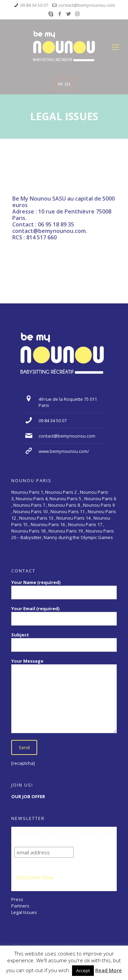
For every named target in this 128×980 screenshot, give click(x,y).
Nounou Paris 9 (99, 505)
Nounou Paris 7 (29, 505)
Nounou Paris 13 (36, 518)
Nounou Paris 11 (68, 511)
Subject (64, 642)
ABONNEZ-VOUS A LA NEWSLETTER (63, 833)
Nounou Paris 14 (73, 518)
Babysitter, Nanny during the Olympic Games (67, 537)
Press (17, 899)
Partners (20, 906)
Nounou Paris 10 (30, 511)
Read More (109, 970)
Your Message (64, 696)
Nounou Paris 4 (32, 499)
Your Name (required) (64, 589)
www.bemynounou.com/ (64, 451)
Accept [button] (83, 970)
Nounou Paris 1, (28, 492)
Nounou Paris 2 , (62, 492)
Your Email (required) (64, 615)
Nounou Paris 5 (65, 499)
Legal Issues (24, 912)
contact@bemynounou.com (87, 5)
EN (68, 84)
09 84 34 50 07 (34, 5)
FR (60, 84)
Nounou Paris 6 (100, 499)
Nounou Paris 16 (48, 524)
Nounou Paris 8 (64, 505)
